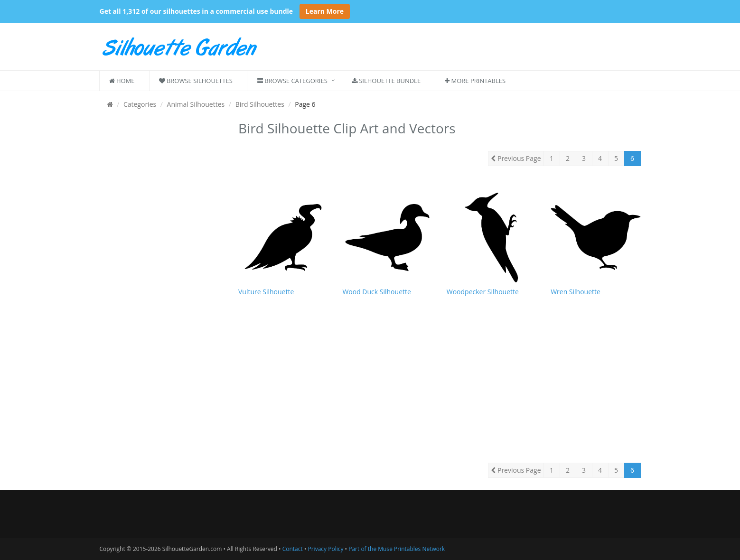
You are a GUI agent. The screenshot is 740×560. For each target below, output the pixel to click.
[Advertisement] (162, 260)
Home (122, 81)
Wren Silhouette (576, 292)
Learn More (325, 11)
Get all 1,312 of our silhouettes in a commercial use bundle (197, 11)
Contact (293, 549)
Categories (140, 104)
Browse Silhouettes (196, 81)
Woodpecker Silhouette (483, 292)
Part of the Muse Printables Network (397, 549)
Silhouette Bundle (386, 81)
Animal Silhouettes (196, 104)
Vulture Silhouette (266, 292)
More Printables (475, 81)
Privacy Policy (326, 549)
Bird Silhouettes (260, 104)
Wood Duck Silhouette (376, 292)
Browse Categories (292, 81)
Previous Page (516, 158)
